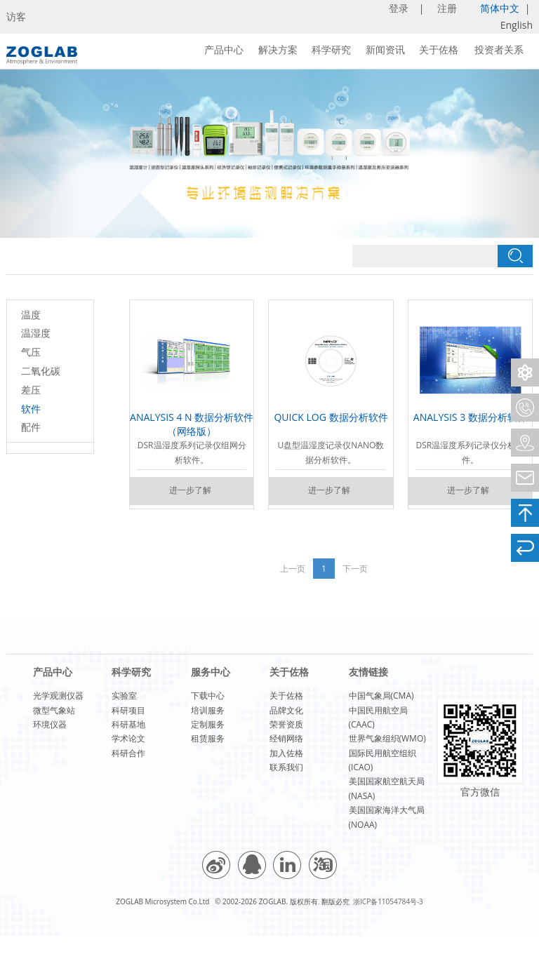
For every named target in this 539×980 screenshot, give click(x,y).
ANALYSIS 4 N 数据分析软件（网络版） (192, 424)
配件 (31, 427)
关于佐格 (439, 49)
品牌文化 (286, 710)
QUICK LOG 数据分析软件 (331, 417)
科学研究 (331, 49)
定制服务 (208, 724)
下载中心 (208, 696)
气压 (31, 352)
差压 (31, 390)
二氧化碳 (41, 371)
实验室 (124, 696)
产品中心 (224, 49)
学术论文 (128, 738)
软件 (31, 409)
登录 (400, 8)
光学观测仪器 (58, 696)
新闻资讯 (385, 49)
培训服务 (208, 710)
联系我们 (286, 767)
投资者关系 (499, 49)
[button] (40, 154)
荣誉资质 (286, 724)
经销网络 (286, 738)
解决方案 (278, 49)
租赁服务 (208, 738)
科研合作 (128, 753)
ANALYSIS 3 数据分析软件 (470, 417)
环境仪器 (50, 724)
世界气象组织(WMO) (387, 738)
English (517, 25)
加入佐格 (286, 753)
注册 (448, 8)
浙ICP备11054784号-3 (388, 901)
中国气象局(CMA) (381, 696)
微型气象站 (54, 710)
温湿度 (36, 333)
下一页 (355, 569)
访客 (16, 16)
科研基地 (128, 724)
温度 (31, 315)
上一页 (293, 569)
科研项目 (128, 710)
